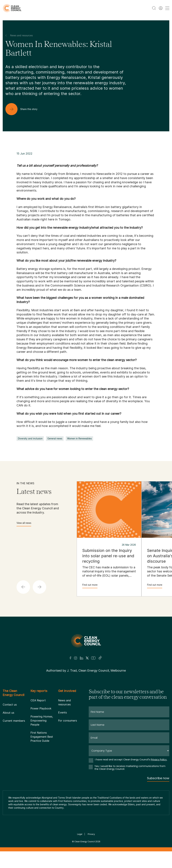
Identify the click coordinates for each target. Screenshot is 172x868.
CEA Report (38, 700)
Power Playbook (41, 708)
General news (55, 438)
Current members (14, 721)
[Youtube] (93, 658)
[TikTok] (100, 658)
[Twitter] (87, 658)
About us (8, 713)
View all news (24, 524)
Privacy (91, 834)
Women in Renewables (79, 438)
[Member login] (161, 8)
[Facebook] (70, 658)
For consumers (68, 721)
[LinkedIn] (81, 658)
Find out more (90, 586)
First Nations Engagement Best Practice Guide (42, 737)
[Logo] (86, 641)
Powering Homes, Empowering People (42, 721)
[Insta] (76, 658)
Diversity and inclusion (30, 438)
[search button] (154, 8)
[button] (23, 587)
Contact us (10, 705)
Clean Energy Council (85, 842)
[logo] (12, 8)
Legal (80, 834)
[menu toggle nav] (167, 8)
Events (62, 712)
